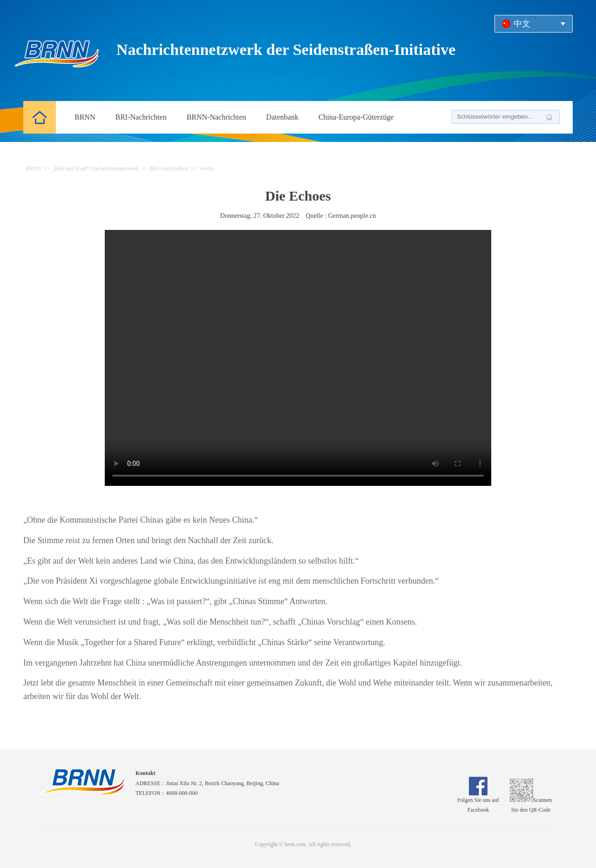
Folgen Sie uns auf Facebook (478, 802)
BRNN (85, 117)
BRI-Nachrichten (141, 117)
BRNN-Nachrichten (217, 117)
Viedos (207, 168)
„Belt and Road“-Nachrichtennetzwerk (95, 168)
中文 (522, 24)
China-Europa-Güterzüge (356, 117)
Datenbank (282, 117)
